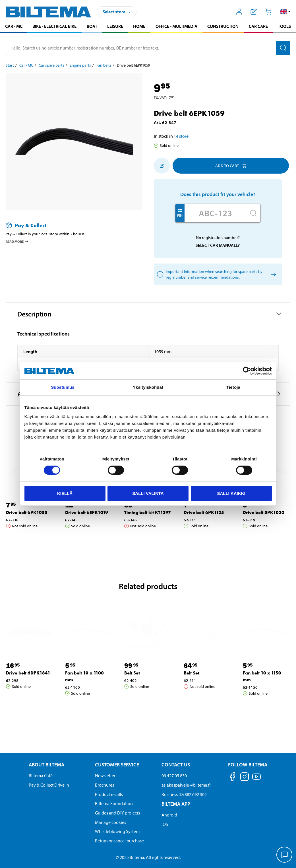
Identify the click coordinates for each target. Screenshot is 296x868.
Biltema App (176, 804)
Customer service (117, 765)
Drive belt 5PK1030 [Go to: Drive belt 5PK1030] (264, 512)
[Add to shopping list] (162, 166)
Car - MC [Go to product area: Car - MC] (14, 26)
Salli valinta (148, 493)
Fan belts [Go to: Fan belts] (104, 65)
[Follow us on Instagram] (245, 778)
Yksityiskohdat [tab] (148, 387)
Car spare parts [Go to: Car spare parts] (51, 65)
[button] (285, 12)
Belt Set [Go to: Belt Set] (132, 673)
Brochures (104, 785)
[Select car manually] (273, 274)
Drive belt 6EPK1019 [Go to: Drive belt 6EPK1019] (87, 512)
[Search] (283, 48)
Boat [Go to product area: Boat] (92, 26)
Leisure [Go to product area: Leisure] (115, 26)
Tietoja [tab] (233, 387)
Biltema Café (41, 776)
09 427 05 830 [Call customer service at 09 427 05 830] (174, 776)
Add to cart (231, 166)
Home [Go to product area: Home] (139, 26)
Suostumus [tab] (63, 387)
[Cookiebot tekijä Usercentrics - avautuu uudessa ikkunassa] (247, 371)
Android (169, 815)
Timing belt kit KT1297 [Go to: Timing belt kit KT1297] (148, 512)
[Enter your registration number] (216, 213)
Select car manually (218, 245)
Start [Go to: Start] (10, 65)
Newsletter (105, 776)
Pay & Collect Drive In (49, 785)
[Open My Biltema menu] (239, 12)
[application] (285, 855)
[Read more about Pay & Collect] (68, 225)
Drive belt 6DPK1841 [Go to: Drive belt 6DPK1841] (28, 673)
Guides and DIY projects (117, 813)
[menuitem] (14, 27)
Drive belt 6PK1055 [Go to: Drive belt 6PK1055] (27, 512)
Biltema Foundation (114, 803)
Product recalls (109, 794)
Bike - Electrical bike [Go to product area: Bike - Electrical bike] (54, 26)
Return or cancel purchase (119, 841)
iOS (165, 824)
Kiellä (65, 493)
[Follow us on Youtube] (256, 779)
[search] (148, 48)
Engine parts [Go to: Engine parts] (80, 65)
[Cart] (268, 12)
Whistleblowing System (117, 831)
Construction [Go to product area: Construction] (223, 26)
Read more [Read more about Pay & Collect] (17, 241)
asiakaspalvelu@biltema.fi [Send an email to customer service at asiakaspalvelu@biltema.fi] (186, 785)
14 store (181, 136)
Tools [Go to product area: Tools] (284, 26)
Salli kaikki (231, 493)
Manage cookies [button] (110, 822)
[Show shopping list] (254, 12)
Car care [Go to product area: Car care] (258, 26)
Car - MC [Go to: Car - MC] (26, 65)
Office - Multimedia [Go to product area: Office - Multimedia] (176, 26)
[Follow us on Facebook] (233, 778)
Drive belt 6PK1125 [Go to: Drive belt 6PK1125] (204, 512)
